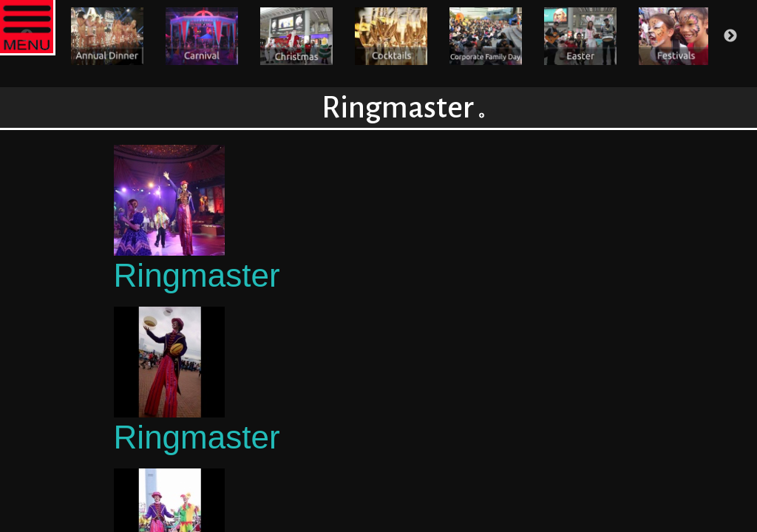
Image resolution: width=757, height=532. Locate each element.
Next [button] (730, 36)
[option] (107, 36)
